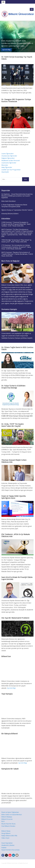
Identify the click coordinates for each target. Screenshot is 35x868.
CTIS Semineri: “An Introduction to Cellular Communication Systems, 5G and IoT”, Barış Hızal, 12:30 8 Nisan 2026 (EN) (16, 247)
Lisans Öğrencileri (7, 154)
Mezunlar (5, 165)
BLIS (3, 821)
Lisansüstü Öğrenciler (9, 163)
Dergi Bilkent (6, 833)
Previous (2, 37)
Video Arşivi (5, 838)
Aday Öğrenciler (7, 167)
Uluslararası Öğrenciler (9, 156)
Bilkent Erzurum (7, 819)
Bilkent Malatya (7, 817)
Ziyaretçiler (5, 172)
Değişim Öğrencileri (8, 158)
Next (33, 37)
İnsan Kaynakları (7, 843)
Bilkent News (6, 831)
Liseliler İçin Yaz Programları (11, 170)
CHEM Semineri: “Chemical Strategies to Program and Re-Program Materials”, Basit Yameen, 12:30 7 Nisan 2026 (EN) (16, 224)
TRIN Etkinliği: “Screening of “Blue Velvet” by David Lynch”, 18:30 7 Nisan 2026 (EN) (16, 241)
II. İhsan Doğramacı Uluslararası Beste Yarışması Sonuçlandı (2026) (14, 206)
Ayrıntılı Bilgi (6, 50)
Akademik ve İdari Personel (11, 161)
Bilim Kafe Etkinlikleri (9, 201)
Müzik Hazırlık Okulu (8, 824)
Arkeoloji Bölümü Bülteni (10, 214)
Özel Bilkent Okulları (8, 826)
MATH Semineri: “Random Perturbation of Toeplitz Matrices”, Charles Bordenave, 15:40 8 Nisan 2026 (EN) (17, 254)
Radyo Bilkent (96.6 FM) (9, 836)
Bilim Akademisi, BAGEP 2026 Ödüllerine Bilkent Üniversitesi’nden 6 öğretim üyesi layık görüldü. (17, 43)
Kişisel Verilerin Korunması (11, 850)
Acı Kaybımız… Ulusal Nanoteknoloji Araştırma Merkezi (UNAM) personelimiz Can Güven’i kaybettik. (17, 196)
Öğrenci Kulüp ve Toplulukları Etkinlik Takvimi (17, 210)
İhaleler (4, 848)
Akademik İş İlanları (8, 845)
